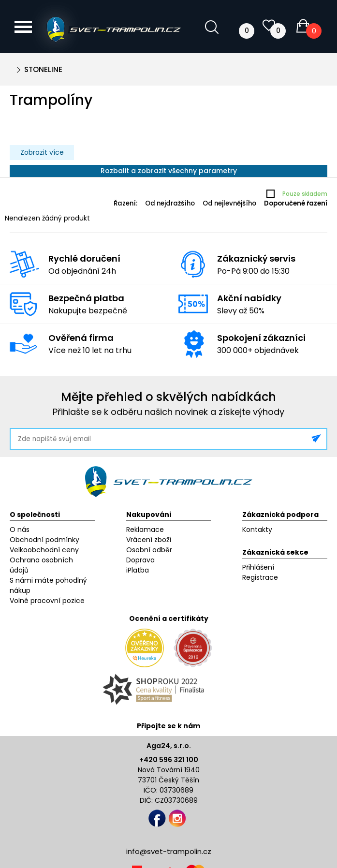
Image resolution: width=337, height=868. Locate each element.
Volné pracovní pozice (47, 601)
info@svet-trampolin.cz (169, 851)
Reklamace (145, 530)
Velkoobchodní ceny (44, 550)
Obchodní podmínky (44, 540)
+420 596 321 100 (169, 760)
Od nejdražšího (170, 203)
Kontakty (257, 530)
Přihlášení (258, 567)
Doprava (140, 560)
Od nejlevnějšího (229, 203)
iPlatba (138, 570)
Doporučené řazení (296, 203)
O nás (20, 530)
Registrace (260, 577)
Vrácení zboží (149, 540)
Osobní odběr (149, 550)
